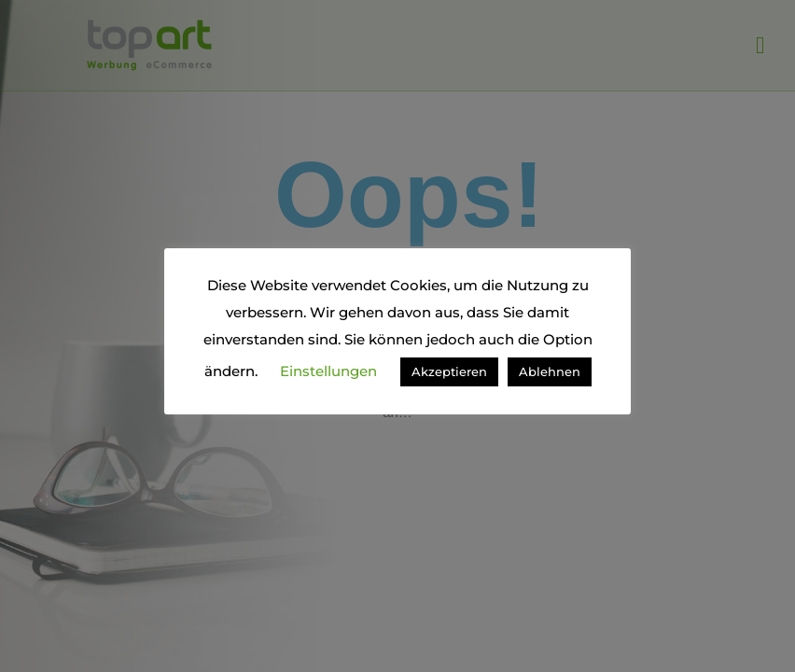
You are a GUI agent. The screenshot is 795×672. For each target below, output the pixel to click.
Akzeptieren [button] (449, 371)
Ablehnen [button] (550, 371)
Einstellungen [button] (328, 371)
